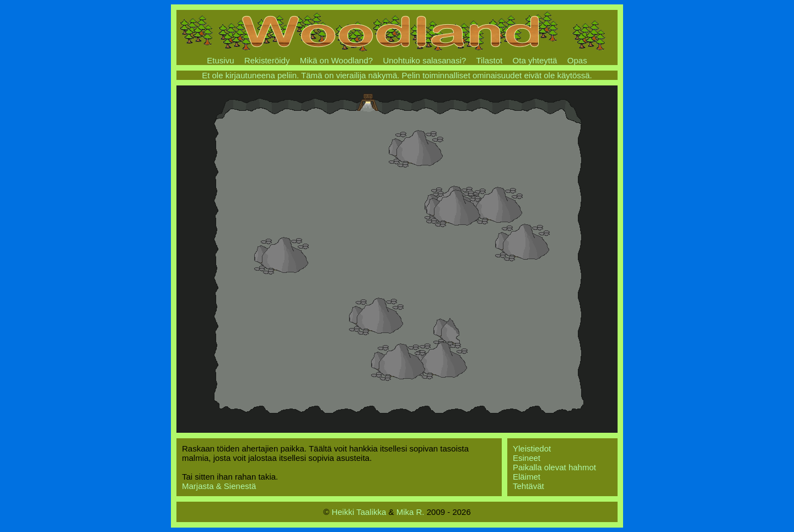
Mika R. (411, 512)
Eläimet (527, 477)
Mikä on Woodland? (336, 60)
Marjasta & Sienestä (219, 486)
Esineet (527, 458)
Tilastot (489, 60)
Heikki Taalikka (359, 512)
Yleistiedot (532, 448)
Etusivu (220, 60)
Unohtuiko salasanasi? (424, 60)
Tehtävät (529, 486)
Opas (577, 60)
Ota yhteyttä (535, 60)
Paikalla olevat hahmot (554, 467)
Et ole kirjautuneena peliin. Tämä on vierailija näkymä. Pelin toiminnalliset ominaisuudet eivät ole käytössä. (397, 75)
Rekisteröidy (267, 60)
